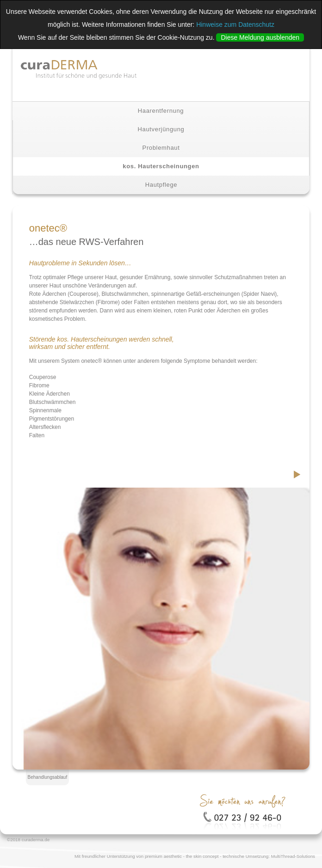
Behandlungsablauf (48, 777)
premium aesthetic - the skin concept (182, 856)
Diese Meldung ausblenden (260, 37)
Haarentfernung (161, 111)
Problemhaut (161, 148)
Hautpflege (161, 185)
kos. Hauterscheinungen (161, 166)
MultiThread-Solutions (293, 856)
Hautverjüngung (161, 129)
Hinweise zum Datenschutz (235, 24)
